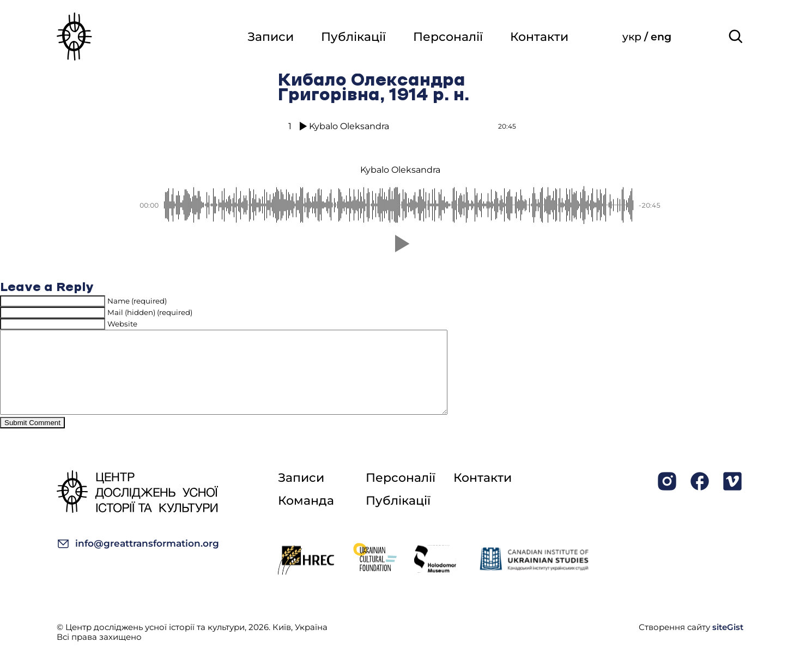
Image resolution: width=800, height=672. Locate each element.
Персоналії (448, 37)
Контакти (539, 37)
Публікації (353, 37)
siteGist (728, 643)
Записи (271, 37)
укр (633, 37)
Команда (306, 517)
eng (661, 37)
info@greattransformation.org (138, 560)
